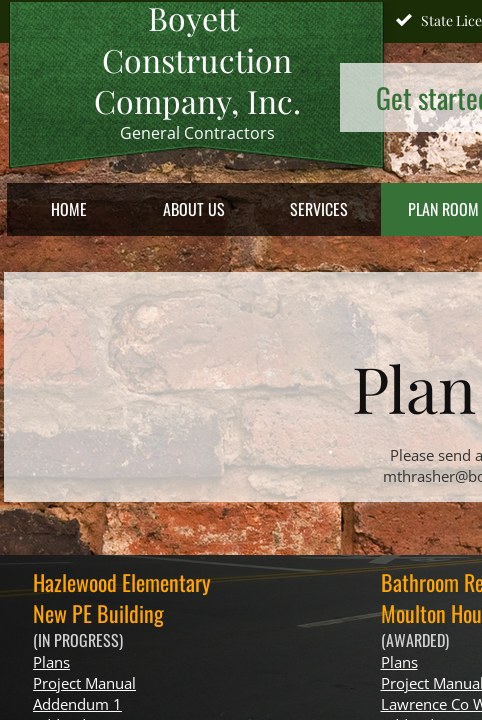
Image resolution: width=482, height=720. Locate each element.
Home (69, 209)
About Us (194, 209)
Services (319, 209)
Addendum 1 (77, 704)
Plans (51, 662)
